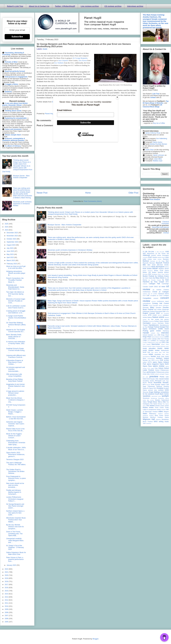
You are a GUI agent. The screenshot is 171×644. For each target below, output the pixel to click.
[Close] (117, 97)
